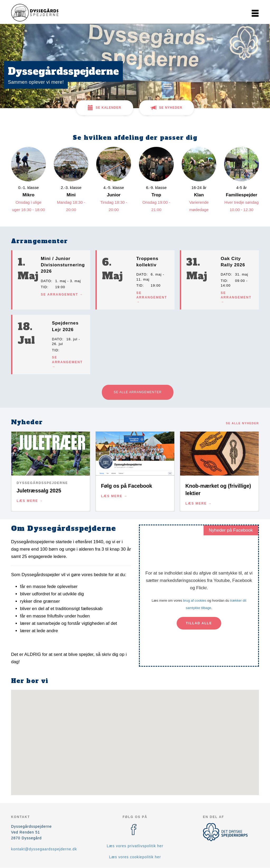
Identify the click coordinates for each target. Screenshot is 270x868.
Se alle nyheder (242, 423)
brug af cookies (195, 600)
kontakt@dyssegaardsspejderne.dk (44, 849)
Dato (46, 281)
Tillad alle (199, 623)
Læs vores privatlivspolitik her (135, 846)
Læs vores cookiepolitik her (135, 857)
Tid (44, 287)
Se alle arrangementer (138, 392)
